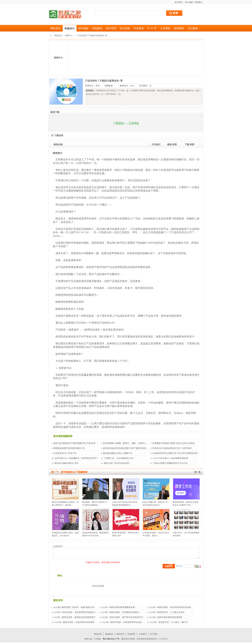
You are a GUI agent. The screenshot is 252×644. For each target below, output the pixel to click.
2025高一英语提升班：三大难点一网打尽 (169, 622)
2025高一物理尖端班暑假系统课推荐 (165, 617)
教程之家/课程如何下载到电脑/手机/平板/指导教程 (76, 443)
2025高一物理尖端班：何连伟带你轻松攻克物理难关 (173, 607)
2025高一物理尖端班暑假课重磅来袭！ (119, 607)
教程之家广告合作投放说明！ (117, 463)
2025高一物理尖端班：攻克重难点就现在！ (121, 612)
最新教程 (109, 634)
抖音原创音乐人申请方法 (65, 453)
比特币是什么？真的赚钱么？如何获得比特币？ (76, 458)
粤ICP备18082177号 (111, 639)
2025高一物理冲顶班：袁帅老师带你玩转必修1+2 (125, 622)
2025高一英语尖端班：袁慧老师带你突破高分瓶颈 (76, 612)
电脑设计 (70, 28)
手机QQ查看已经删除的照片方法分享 (170, 463)
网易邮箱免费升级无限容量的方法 (69, 448)
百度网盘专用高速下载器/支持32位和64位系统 (173, 443)
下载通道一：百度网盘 (126, 123)
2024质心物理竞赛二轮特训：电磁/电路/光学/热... (76, 607)
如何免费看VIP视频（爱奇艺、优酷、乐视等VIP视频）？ (129, 443)
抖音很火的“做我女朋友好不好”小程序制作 (172, 448)
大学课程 (165, 28)
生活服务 (193, 28)
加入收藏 (189, 2)
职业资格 (125, 28)
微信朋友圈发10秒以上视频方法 (117, 453)
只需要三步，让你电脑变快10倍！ (119, 458)
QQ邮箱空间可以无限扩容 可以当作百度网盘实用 (175, 453)
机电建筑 (97, 28)
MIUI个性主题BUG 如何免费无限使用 (170, 458)
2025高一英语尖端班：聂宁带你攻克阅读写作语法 (124, 617)
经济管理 (111, 28)
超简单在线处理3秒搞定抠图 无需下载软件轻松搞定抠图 (128, 448)
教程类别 (120, 634)
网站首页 (56, 28)
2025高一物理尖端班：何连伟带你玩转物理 (74, 622)
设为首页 (179, 2)
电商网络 (179, 28)
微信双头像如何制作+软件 (66, 463)
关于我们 (154, 634)
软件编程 (83, 28)
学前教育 (139, 28)
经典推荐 (131, 634)
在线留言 (143, 634)
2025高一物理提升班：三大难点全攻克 (166, 612)
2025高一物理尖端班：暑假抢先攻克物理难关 (74, 617)
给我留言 (198, 2)
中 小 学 (152, 28)
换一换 (198, 472)
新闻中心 (69, 36)
